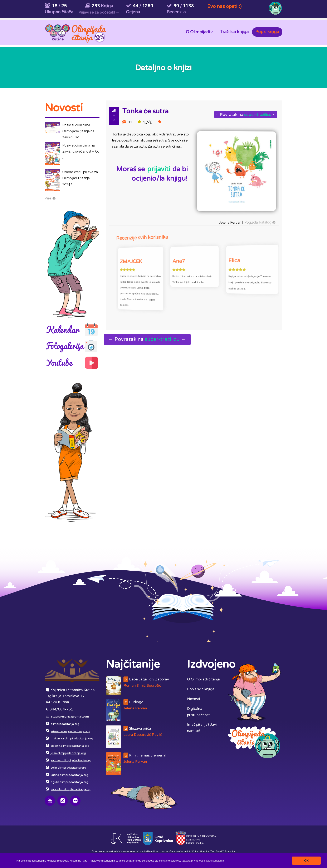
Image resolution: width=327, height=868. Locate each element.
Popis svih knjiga (201, 689)
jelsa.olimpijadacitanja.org (68, 753)
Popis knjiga (267, 32)
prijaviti (158, 169)
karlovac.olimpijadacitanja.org (71, 760)
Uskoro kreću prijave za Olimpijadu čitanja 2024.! (80, 178)
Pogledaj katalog (257, 221)
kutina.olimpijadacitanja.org (69, 775)
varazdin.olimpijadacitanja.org (71, 789)
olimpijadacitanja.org (65, 724)
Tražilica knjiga (234, 32)
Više (48, 198)
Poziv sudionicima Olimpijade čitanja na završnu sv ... (78, 131)
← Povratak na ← (245, 115)
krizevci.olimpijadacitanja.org (70, 731)
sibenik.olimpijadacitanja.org (70, 746)
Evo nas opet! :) (224, 6)
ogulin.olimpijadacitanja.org (69, 782)
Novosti (194, 699)
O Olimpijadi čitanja (203, 679)
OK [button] (306, 860)
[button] (203, 861)
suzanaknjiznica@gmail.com (70, 717)
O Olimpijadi (199, 32)
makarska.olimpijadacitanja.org (72, 739)
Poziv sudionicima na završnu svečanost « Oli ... (81, 151)
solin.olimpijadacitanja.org (68, 768)
